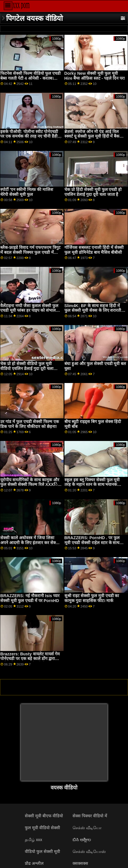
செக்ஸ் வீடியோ (87, 828)
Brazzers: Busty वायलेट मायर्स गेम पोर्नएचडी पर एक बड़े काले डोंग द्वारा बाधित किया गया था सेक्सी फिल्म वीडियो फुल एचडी (30, 661)
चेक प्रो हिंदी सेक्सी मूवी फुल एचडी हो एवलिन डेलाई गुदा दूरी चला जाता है (93, 192)
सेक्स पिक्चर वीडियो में (90, 816)
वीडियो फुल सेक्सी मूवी (42, 851)
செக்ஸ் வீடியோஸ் (89, 851)
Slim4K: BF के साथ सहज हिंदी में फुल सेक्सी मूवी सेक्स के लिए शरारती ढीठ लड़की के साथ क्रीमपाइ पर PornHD (93, 313)
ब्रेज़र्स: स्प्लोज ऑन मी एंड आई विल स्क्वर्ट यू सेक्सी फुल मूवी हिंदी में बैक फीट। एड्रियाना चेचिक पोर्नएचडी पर (92, 136)
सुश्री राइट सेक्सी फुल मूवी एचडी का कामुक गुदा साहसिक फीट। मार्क (92, 598)
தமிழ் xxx (34, 840)
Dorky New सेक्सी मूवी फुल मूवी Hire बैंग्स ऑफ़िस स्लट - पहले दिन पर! (95, 76)
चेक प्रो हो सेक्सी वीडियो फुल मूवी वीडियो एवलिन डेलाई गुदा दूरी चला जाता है (27, 368)
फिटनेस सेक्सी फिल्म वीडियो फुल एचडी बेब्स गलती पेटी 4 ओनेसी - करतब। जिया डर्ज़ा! (30, 78)
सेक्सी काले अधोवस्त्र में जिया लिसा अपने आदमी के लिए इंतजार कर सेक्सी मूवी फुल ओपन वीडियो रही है (30, 542)
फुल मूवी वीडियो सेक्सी (42, 828)
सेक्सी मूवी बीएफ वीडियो (44, 816)
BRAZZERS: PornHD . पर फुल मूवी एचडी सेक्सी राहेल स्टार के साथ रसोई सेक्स (92, 542)
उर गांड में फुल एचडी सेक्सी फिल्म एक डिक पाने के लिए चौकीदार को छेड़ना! (30, 424)
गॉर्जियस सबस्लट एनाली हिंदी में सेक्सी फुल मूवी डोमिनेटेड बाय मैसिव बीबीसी (94, 250)
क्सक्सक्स (80, 863)
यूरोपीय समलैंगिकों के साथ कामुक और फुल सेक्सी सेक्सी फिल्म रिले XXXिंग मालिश (30, 485)
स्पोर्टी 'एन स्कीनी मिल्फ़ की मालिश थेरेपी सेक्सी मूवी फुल (27, 192)
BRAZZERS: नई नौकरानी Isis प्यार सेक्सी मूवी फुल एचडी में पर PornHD (30, 598)
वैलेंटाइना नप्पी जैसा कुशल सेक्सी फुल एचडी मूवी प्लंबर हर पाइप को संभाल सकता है (29, 310)
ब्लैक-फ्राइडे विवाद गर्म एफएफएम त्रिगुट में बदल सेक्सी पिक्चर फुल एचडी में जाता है (30, 252)
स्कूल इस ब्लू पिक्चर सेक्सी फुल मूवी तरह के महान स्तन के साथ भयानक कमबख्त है (92, 485)
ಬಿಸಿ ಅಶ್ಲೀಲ (82, 840)
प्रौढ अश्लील (34, 863)
